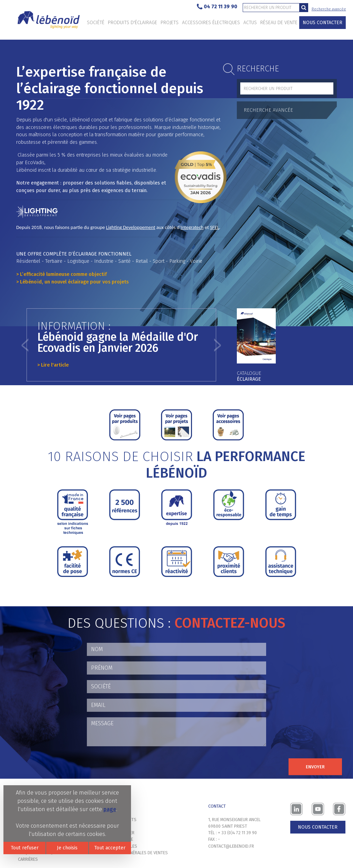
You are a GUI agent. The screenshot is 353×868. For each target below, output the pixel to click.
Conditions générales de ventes (134, 853)
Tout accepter (110, 848)
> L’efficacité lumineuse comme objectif (62, 274)
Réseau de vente (279, 23)
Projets (170, 23)
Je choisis (67, 848)
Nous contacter (322, 23)
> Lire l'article (53, 365)
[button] (25, 345)
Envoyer (315, 767)
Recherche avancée (329, 9)
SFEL (214, 227)
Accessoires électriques (211, 23)
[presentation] (139, 765)
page (110, 809)
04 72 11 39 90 (217, 7)
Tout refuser (25, 848)
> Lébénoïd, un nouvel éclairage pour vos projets (72, 282)
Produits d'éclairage (133, 23)
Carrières (28, 859)
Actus (250, 23)
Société (96, 23)
